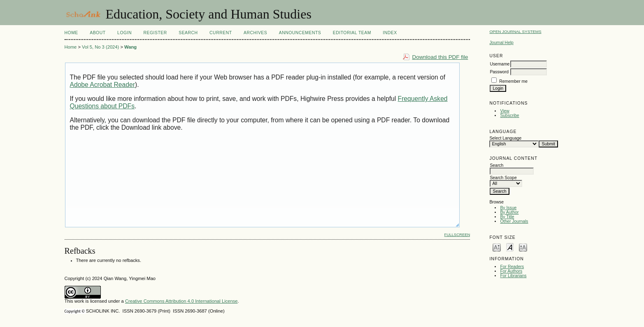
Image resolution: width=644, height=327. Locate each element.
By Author (509, 212)
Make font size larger (523, 247)
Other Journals (514, 221)
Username (500, 64)
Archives (255, 33)
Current (221, 33)
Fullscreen (457, 235)
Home (71, 33)
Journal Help (501, 43)
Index (390, 33)
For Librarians (513, 276)
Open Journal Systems (515, 32)
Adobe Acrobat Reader (102, 85)
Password (499, 72)
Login (124, 33)
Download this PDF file (440, 57)
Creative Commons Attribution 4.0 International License (181, 301)
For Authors (511, 271)
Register (155, 33)
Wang (130, 47)
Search (188, 33)
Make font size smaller (497, 247)
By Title (507, 217)
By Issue (508, 208)
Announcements (300, 33)
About (98, 33)
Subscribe (509, 116)
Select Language (505, 138)
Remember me (513, 81)
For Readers (512, 267)
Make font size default (510, 247)
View (505, 111)
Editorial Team (352, 33)
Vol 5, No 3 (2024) (100, 47)
